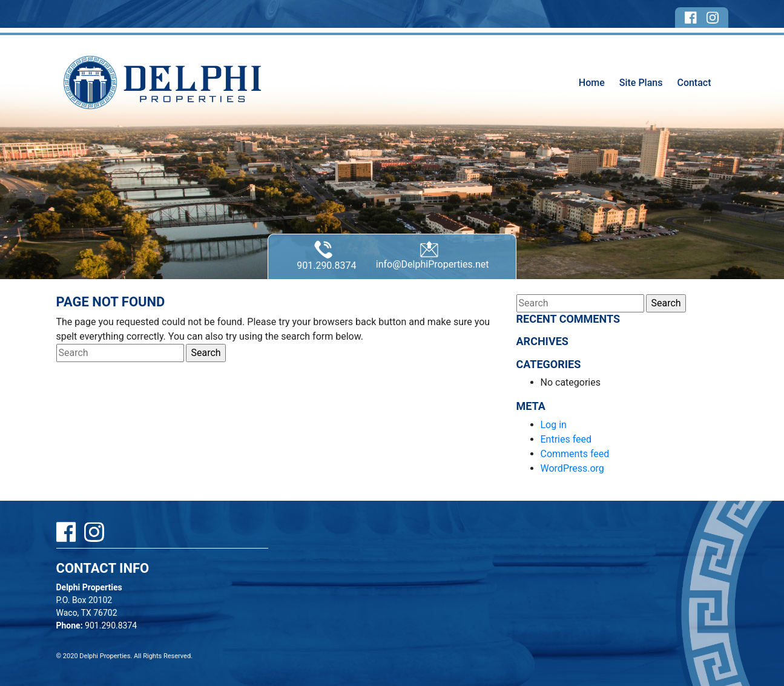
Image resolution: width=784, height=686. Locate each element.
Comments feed (575, 454)
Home (592, 83)
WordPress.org (572, 468)
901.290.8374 (326, 256)
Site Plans (641, 83)
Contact (694, 83)
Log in (554, 425)
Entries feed (566, 439)
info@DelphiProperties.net (433, 255)
